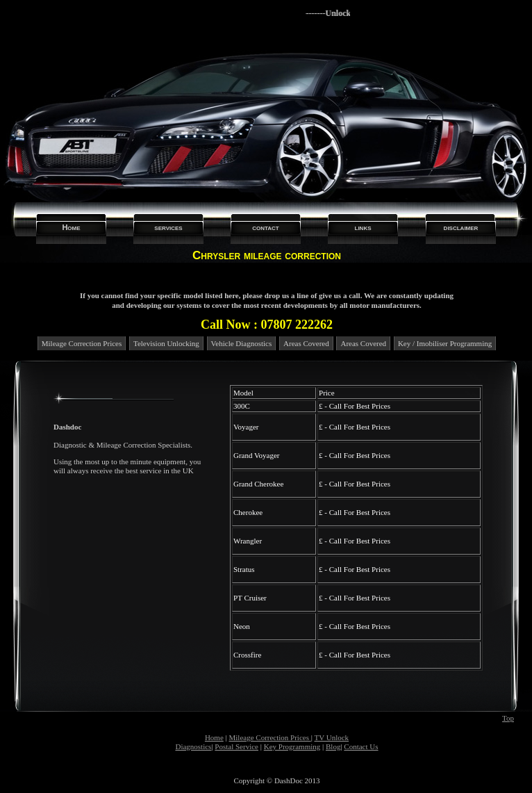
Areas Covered (306, 343)
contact (266, 227)
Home (71, 227)
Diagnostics (193, 746)
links (363, 227)
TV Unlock (331, 737)
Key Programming (292, 746)
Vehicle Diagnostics (242, 343)
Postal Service (236, 746)
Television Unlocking (166, 343)
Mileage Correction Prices (82, 343)
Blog (333, 746)
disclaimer (461, 227)
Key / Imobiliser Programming (445, 343)
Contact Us (361, 746)
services (168, 227)
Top (508, 718)
